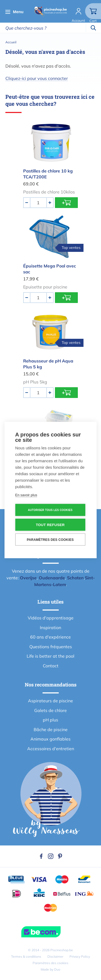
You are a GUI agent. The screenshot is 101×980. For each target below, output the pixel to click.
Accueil (11, 42)
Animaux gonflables (50, 739)
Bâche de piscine (51, 729)
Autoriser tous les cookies (50, 510)
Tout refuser (50, 525)
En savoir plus (26, 495)
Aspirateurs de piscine (50, 701)
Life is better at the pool (50, 656)
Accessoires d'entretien (51, 749)
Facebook (41, 856)
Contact (51, 666)
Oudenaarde (52, 578)
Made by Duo (50, 969)
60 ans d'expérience (50, 637)
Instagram (51, 856)
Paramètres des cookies (50, 963)
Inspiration (50, 628)
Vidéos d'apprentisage (51, 618)
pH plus (50, 720)
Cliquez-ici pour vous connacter (37, 78)
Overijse (28, 578)
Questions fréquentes (51, 647)
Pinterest (60, 856)
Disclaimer (55, 956)
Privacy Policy (80, 956)
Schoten (75, 578)
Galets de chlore (50, 710)
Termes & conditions (26, 956)
